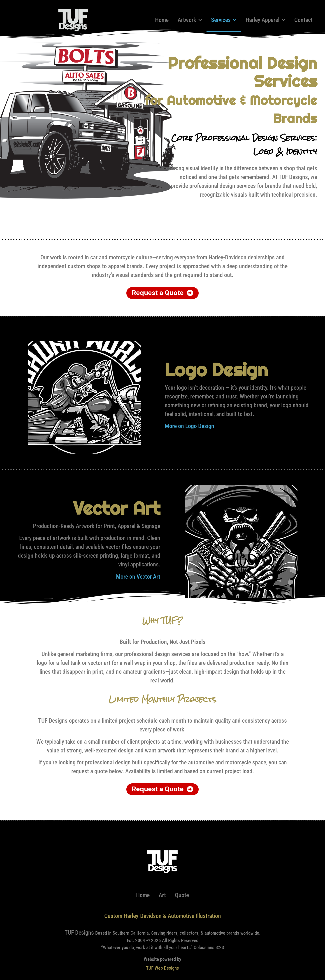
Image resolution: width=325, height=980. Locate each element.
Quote (182, 895)
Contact (303, 20)
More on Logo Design (189, 426)
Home (162, 20)
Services (224, 20)
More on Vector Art (138, 577)
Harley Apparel (265, 20)
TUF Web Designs (162, 968)
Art (162, 895)
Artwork (190, 20)
